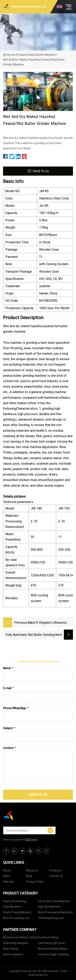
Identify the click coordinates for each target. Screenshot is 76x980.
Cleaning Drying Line (51, 918)
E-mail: (8, 688)
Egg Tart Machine (49, 907)
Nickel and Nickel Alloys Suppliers (53, 949)
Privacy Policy (35, 882)
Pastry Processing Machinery (15, 902)
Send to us (38, 171)
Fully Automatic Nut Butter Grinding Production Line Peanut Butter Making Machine (30, 635)
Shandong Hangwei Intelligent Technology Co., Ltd (20, 944)
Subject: (9, 728)
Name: (8, 668)
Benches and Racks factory (20, 937)
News (7, 876)
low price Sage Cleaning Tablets (53, 955)
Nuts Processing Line (16, 918)
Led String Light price (51, 943)
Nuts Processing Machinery (55, 912)
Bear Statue (11, 949)
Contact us (56, 876)
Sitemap (9, 882)
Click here (31, 840)
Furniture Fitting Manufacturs (48, 938)
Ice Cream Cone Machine (54, 901)
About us (32, 870)
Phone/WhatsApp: (16, 708)
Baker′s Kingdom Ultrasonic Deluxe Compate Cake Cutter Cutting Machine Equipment (48, 623)
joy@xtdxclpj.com (38, 975)
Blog (29, 876)
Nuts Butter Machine (42, 55)
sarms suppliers (13, 954)
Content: (10, 748)
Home (9, 55)
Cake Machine (12, 907)
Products (22, 55)
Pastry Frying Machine (17, 912)
